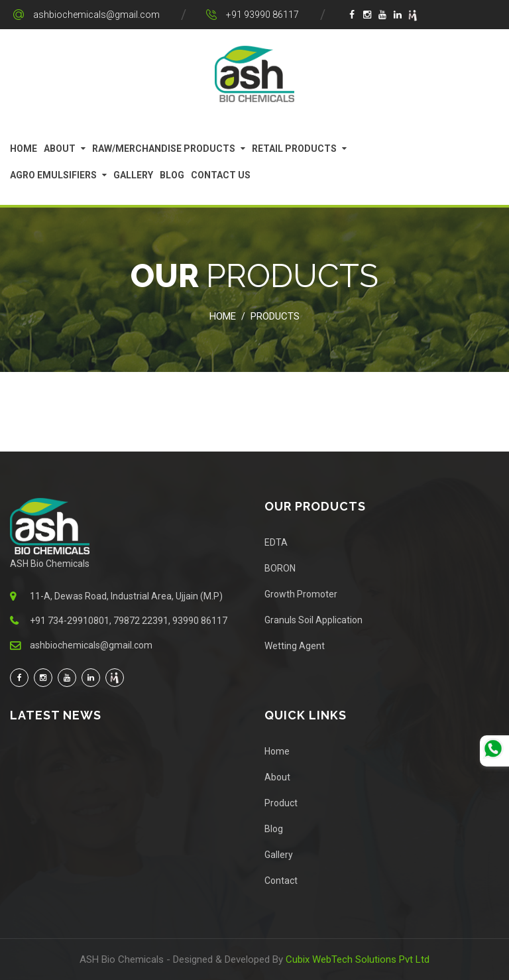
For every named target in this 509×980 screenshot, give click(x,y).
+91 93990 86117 (262, 15)
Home (24, 149)
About (60, 149)
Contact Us (221, 175)
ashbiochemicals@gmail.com (96, 15)
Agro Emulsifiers (53, 175)
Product (281, 803)
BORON (280, 568)
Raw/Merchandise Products (164, 149)
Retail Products (294, 149)
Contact (281, 881)
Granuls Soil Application (313, 620)
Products (275, 316)
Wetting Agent (295, 646)
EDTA (276, 542)
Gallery (133, 175)
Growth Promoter (301, 594)
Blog (172, 175)
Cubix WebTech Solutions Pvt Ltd (358, 959)
